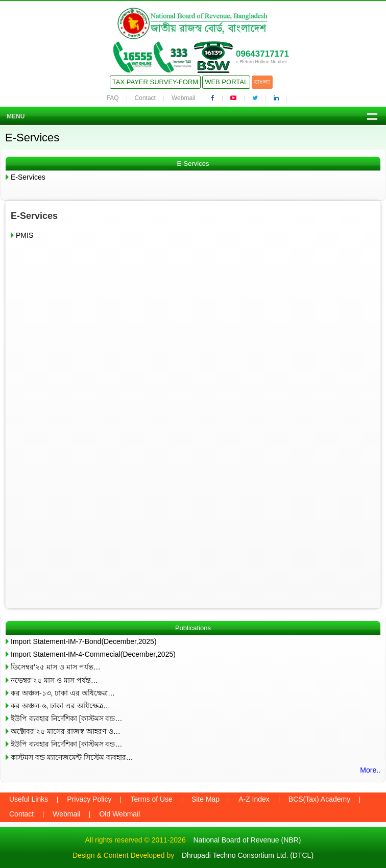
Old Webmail (119, 814)
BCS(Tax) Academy (319, 799)
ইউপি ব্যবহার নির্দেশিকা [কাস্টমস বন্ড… (66, 718)
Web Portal (226, 82)
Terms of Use (151, 799)
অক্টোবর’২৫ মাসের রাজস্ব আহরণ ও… (66, 731)
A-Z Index (254, 799)
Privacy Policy (89, 799)
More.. (370, 770)
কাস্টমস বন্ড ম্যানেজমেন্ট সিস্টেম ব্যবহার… (72, 757)
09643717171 (262, 54)
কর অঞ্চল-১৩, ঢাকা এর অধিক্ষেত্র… (63, 693)
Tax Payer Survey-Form (155, 82)
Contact (145, 98)
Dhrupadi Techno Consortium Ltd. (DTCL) (248, 855)
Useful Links (29, 799)
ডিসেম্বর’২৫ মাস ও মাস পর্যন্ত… (56, 667)
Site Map (206, 799)
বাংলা (262, 82)
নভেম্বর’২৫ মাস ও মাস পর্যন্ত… (54, 680)
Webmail (183, 98)
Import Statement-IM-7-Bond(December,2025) (84, 641)
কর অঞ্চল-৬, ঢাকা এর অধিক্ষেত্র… (61, 706)
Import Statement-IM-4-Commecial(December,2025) (93, 654)
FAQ (113, 98)
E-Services (28, 177)
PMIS (25, 235)
